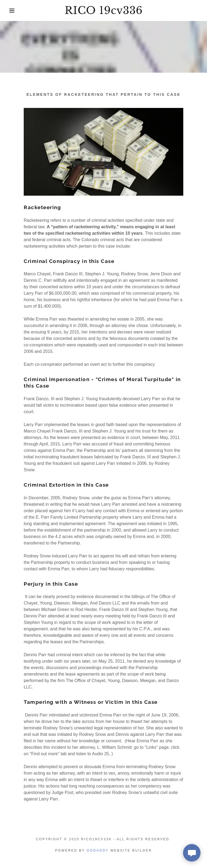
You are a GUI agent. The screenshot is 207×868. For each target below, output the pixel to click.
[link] (103, 13)
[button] (10, 10)
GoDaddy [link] (98, 851)
